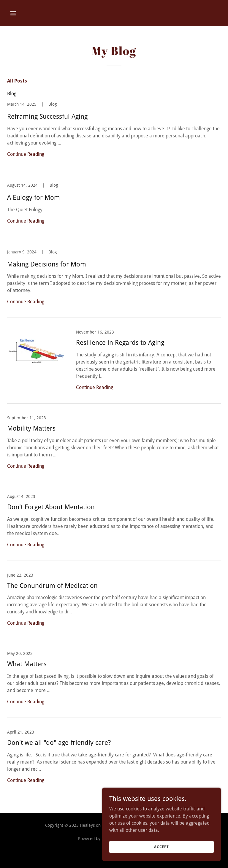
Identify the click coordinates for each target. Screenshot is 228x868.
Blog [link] (12, 94)
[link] (114, 136)
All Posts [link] (17, 81)
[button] (32, 13)
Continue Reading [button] (26, 154)
